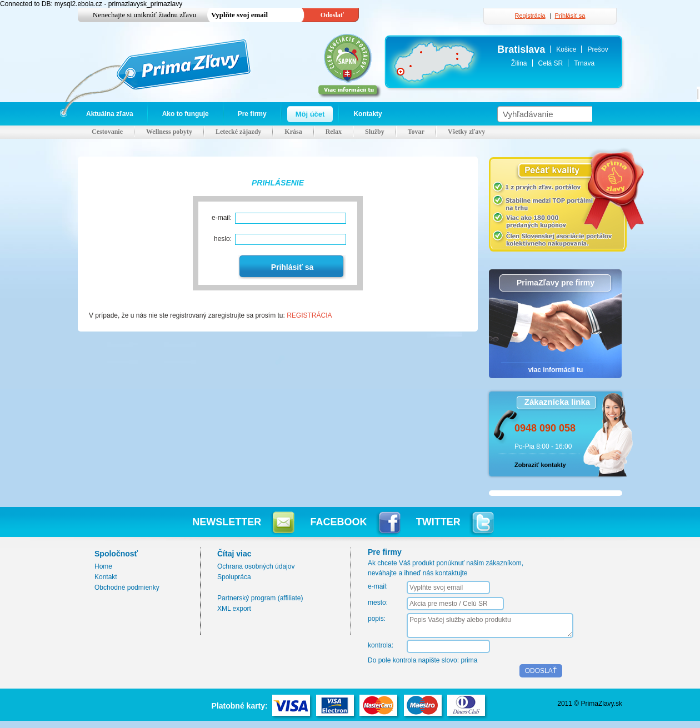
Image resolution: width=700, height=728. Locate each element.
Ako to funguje (186, 114)
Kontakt (106, 577)
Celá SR (551, 63)
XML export (234, 609)
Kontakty (367, 114)
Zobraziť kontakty (540, 465)
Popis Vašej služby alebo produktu (490, 626)
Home (103, 566)
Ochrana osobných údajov (256, 566)
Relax (334, 132)
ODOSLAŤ (541, 671)
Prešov (597, 49)
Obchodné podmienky (127, 588)
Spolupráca (234, 577)
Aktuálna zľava (110, 114)
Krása (293, 132)
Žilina (519, 63)
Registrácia (530, 16)
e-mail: (222, 218)
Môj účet (310, 114)
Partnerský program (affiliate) (260, 598)
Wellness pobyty (169, 132)
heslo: (223, 239)
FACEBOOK (356, 522)
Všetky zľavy (466, 132)
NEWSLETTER (243, 522)
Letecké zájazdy (238, 132)
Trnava (584, 63)
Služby (375, 132)
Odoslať (332, 15)
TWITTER (455, 522)
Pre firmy (252, 114)
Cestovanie (107, 132)
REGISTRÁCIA (309, 315)
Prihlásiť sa (570, 16)
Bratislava (521, 49)
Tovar (416, 132)
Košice (566, 49)
